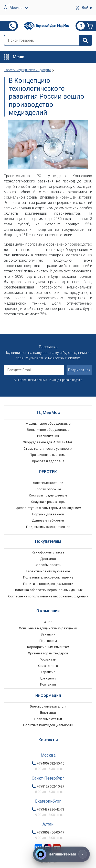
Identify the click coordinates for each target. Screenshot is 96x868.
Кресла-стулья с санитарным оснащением (48, 508)
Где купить (48, 678)
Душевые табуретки (48, 520)
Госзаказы (48, 659)
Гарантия (48, 672)
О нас (48, 622)
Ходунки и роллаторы (48, 502)
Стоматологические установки (48, 449)
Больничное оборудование (48, 430)
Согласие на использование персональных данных (48, 596)
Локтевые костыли (48, 483)
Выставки (48, 713)
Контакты (48, 684)
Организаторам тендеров (48, 653)
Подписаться (79, 370)
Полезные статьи (48, 719)
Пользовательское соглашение (48, 577)
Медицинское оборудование (48, 424)
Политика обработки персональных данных (48, 590)
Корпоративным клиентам (48, 647)
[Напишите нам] (61, 854)
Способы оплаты (48, 565)
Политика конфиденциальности (48, 584)
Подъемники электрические (48, 527)
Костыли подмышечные (48, 495)
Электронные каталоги (48, 706)
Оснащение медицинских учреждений (48, 628)
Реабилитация (48, 436)
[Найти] (85, 40)
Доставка (48, 559)
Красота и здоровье (48, 461)
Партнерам (48, 641)
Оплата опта (48, 666)
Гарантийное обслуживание (48, 571)
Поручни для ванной (48, 514)
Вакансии (48, 634)
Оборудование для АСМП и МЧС (48, 442)
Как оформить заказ (48, 552)
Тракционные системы (48, 455)
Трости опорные (48, 489)
